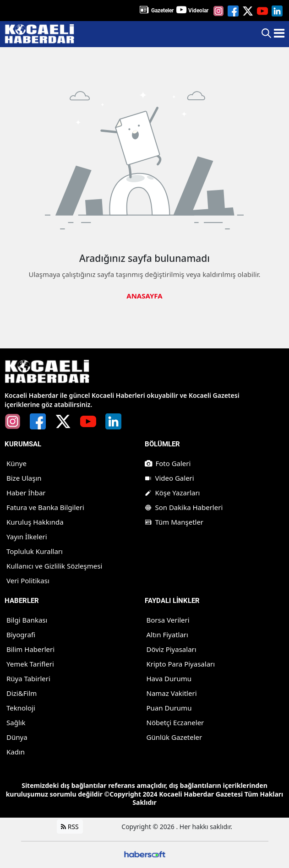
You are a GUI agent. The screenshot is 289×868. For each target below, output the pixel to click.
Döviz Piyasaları (172, 650)
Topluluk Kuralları (35, 552)
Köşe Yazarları (172, 493)
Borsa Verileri (168, 620)
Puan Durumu (169, 708)
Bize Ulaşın (24, 478)
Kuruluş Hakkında (35, 522)
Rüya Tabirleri (28, 679)
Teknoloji (21, 708)
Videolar (198, 11)
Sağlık (16, 723)
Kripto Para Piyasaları (181, 664)
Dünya (17, 738)
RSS (70, 827)
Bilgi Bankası (27, 620)
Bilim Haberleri (30, 650)
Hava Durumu (169, 679)
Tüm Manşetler (174, 522)
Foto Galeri (168, 464)
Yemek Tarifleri (30, 664)
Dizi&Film (22, 694)
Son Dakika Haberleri (184, 508)
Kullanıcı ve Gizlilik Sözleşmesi (54, 566)
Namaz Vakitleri (172, 694)
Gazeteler (162, 11)
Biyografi (21, 635)
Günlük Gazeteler (174, 738)
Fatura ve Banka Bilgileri (45, 508)
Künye (16, 464)
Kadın (16, 752)
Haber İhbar (26, 493)
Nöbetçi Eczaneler (175, 723)
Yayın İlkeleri (27, 537)
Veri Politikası (28, 581)
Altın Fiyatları (167, 635)
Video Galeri (169, 478)
